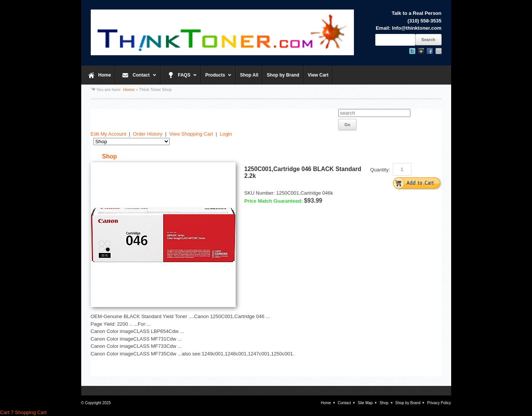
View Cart (318, 75)
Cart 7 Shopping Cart (23, 412)
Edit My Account (108, 134)
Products (216, 78)
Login (226, 134)
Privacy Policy (439, 403)
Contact (136, 78)
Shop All (249, 75)
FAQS (179, 78)
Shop (384, 403)
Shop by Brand (283, 75)
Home (105, 75)
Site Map (365, 403)
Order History (148, 134)
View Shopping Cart (191, 134)
